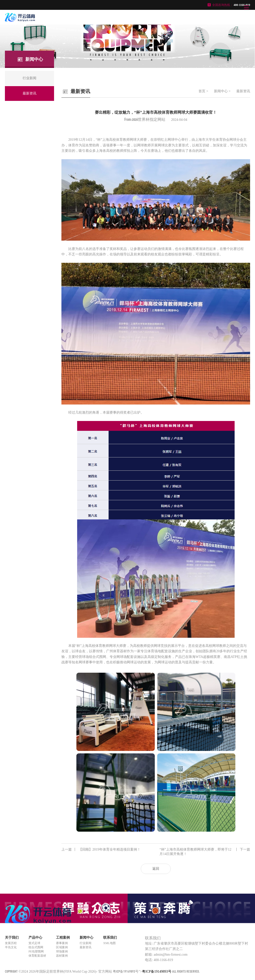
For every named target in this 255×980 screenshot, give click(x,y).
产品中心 (35, 938)
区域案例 (62, 947)
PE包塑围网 (36, 951)
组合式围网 (36, 947)
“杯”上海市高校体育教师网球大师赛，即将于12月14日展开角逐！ (205, 852)
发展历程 (11, 943)
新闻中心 (221, 91)
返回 (156, 869)
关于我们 (12, 938)
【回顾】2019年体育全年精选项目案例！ (101, 850)
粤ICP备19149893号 (126, 971)
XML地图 (109, 943)
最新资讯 (243, 91)
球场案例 (62, 951)
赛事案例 (62, 943)
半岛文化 (11, 947)
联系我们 (110, 938)
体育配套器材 (37, 956)
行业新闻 (85, 943)
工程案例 (63, 938)
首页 (202, 91)
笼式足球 (34, 943)
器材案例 (62, 956)
